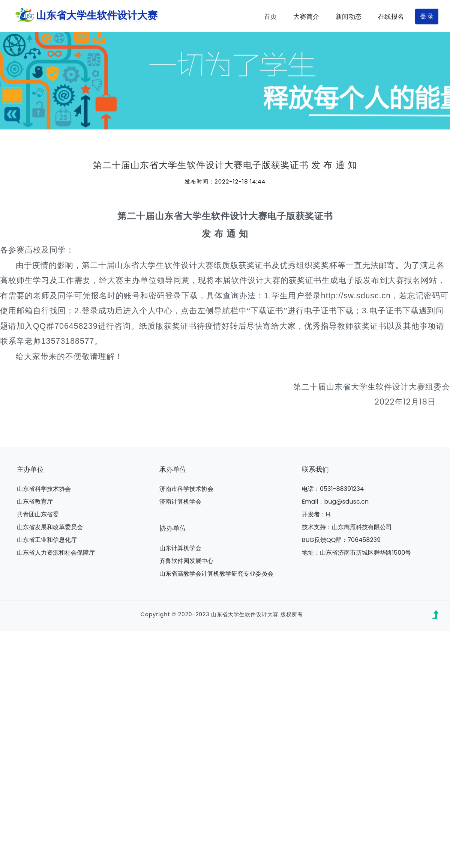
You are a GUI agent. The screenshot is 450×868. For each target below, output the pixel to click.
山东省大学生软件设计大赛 (85, 16)
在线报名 (391, 17)
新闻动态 (349, 17)
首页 (271, 17)
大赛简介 (306, 17)
